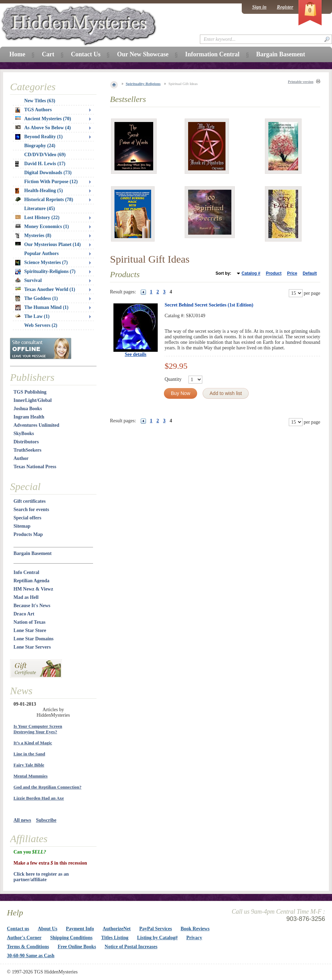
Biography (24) (40, 146)
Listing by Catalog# (157, 938)
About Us (47, 929)
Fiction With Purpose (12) (51, 182)
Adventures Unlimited (36, 425)
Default (310, 273)
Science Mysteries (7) (41, 263)
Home (17, 54)
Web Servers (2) (41, 325)
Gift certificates (30, 501)
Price (292, 273)
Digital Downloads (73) (48, 173)
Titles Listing (115, 938)
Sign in (259, 7)
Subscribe (46, 820)
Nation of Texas (30, 622)
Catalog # (251, 273)
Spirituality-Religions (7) (45, 272)
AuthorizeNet (117, 929)
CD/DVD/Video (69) (45, 155)
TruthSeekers (27, 450)
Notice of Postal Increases (131, 947)
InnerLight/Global (33, 400)
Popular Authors (41, 253)
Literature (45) (40, 209)
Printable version (301, 82)
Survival (29, 280)
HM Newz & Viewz (33, 589)
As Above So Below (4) (43, 128)
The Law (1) (32, 316)
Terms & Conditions (28, 947)
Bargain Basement (33, 553)
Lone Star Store (30, 630)
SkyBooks (24, 434)
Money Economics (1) (42, 227)
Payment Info (80, 929)
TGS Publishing (30, 392)
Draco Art (24, 614)
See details (136, 354)
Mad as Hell (26, 597)
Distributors (26, 442)
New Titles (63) (40, 101)
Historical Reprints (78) (44, 200)
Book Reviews (195, 929)
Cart (48, 54)
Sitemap (22, 526)
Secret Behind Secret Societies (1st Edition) (209, 305)
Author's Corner (24, 938)
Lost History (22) (37, 218)
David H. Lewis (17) (40, 164)
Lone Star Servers (32, 647)
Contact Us (86, 54)
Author (21, 458)
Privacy (194, 938)
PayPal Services (156, 929)
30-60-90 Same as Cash (31, 956)
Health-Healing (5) (39, 191)
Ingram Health (29, 417)
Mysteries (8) (33, 236)
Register (285, 7)
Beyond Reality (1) (39, 137)
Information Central (212, 54)
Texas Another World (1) (45, 289)
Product (274, 273)
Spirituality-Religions (143, 84)
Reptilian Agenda (31, 581)
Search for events (31, 510)
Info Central (26, 572)
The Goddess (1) (36, 299)
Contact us (18, 929)
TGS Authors (34, 110)
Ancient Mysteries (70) (43, 119)
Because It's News (32, 606)
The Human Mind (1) (42, 308)
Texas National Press (35, 467)
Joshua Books (28, 409)
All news (22, 820)
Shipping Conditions (71, 938)
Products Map (28, 534)
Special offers (27, 518)
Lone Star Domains (34, 639)
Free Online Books (77, 947)
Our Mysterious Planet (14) (48, 244)
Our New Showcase (143, 54)
